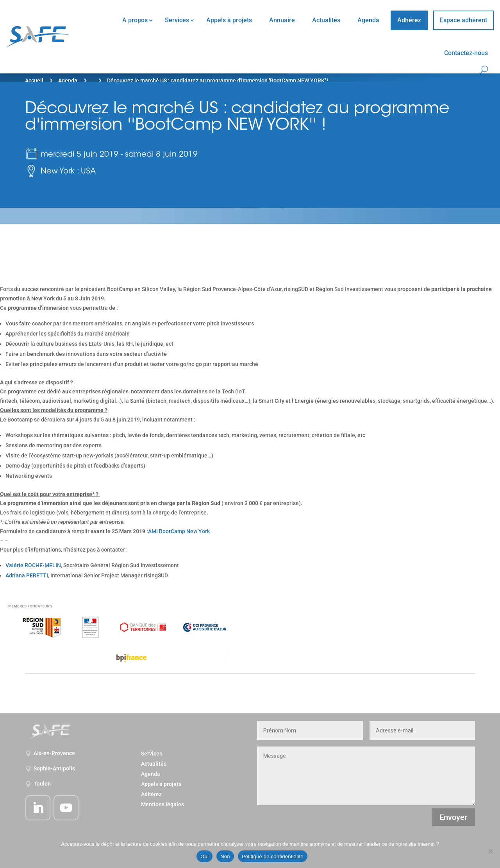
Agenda (368, 20)
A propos (135, 20)
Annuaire (282, 20)
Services (177, 20)
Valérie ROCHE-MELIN (33, 565)
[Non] (490, 851)
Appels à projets (229, 20)
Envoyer (453, 817)
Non (225, 856)
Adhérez (409, 20)
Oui (204, 856)
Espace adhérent (463, 20)
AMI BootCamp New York (179, 531)
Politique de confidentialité (273, 856)
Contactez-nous (466, 53)
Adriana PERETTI (27, 575)
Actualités (326, 20)
